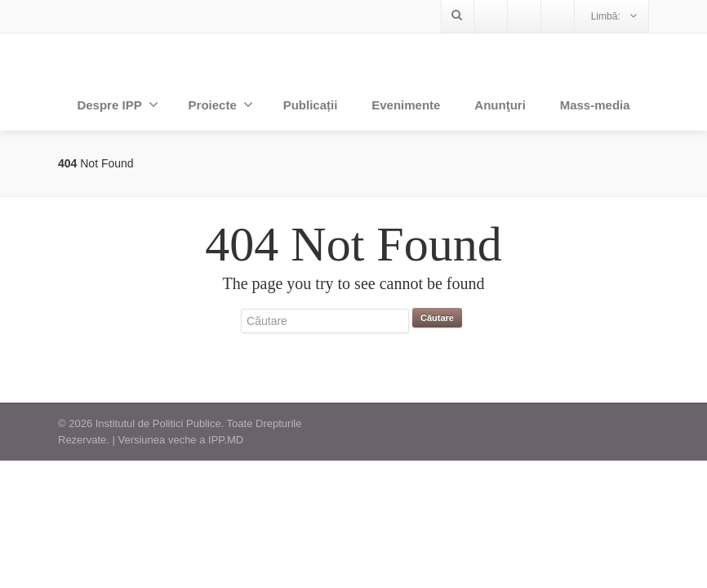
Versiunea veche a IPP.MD (180, 440)
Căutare (437, 318)
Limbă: (614, 16)
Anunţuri (500, 105)
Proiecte (221, 105)
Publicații (311, 105)
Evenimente (406, 105)
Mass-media (595, 105)
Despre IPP (117, 105)
